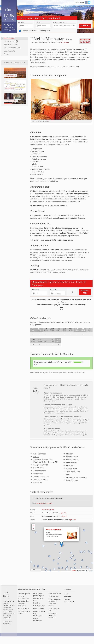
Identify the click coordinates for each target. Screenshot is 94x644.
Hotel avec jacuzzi (55, 601)
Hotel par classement (22, 612)
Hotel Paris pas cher (38, 606)
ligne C (64, 523)
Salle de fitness (40, 461)
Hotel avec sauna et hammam (54, 607)
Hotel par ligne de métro (24, 619)
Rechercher (85, 26)
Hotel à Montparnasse (38, 622)
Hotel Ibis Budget (39, 613)
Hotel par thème (24, 615)
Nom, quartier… (60, 22)
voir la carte (65, 43)
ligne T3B (72, 526)
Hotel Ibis (36, 610)
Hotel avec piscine (52, 612)
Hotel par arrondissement (24, 604)
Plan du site (68, 606)
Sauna (36, 464)
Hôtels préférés (39, 615)
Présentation (9, 38)
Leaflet (74, 577)
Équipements (9, 51)
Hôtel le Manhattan (54, 536)
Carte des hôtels (24, 608)
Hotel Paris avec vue (54, 616)
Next (89, 103)
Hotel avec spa (53, 603)
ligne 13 (63, 520)
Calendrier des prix (12, 48)
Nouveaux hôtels (39, 618)
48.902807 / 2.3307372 (45, 510)
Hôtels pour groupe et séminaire (52, 622)
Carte (6, 54)
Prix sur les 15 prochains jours (39, 602)
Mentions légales (69, 609)
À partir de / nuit (85, 41)
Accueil (66, 601)
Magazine (67, 603)
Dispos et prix (11, 41)
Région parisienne (48, 516)
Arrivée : (22, 22)
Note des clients (11, 44)
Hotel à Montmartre (37, 627)
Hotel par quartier (24, 601)
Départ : (39, 22)
